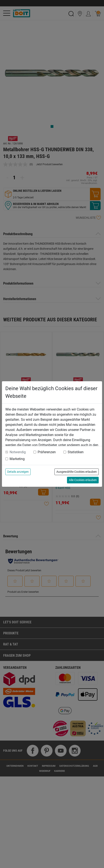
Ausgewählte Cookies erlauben (77, 472)
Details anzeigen (18, 472)
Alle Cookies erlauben (83, 480)
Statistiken (76, 452)
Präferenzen (47, 452)
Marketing (17, 459)
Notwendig (18, 452)
